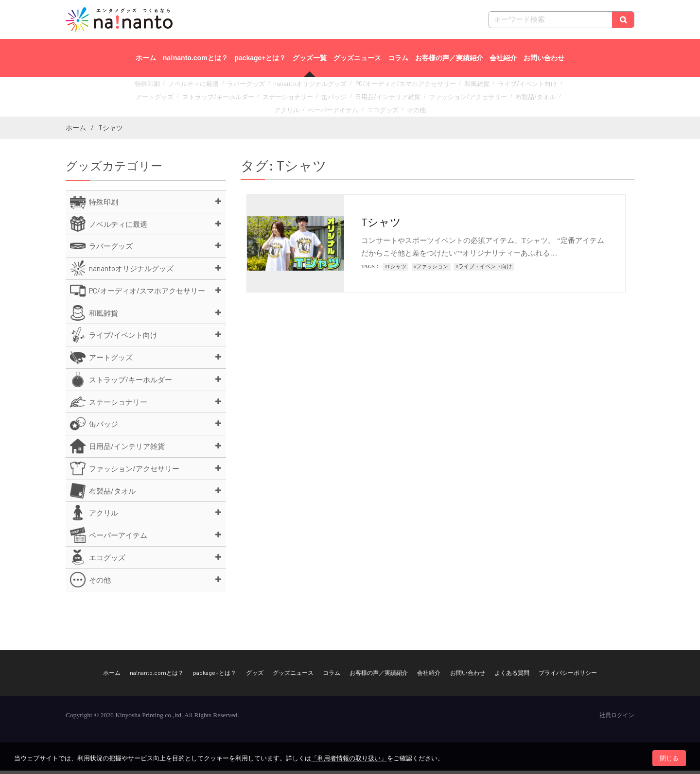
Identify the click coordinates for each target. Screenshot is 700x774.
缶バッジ (275, 98)
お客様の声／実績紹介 (449, 58)
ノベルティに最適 (194, 87)
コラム (398, 58)
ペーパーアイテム (526, 98)
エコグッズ (338, 109)
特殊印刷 (154, 87)
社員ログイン (617, 719)
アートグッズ (533, 87)
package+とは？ (260, 58)
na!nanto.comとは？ (195, 58)
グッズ (255, 676)
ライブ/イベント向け (483, 87)
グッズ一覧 (310, 58)
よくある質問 (512, 676)
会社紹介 (503, 58)
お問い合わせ (544, 58)
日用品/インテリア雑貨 (322, 98)
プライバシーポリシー (568, 676)
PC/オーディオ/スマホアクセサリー (378, 87)
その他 (368, 109)
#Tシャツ (395, 270)
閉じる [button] (669, 758)
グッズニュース (357, 58)
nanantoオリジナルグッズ (295, 87)
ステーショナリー (235, 98)
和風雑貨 (439, 87)
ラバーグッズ (240, 87)
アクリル (486, 98)
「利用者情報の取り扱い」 (349, 758)
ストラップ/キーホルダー (175, 98)
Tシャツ (381, 224)
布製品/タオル (450, 98)
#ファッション (431, 270)
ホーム (146, 58)
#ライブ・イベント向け (484, 270)
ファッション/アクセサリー (391, 98)
